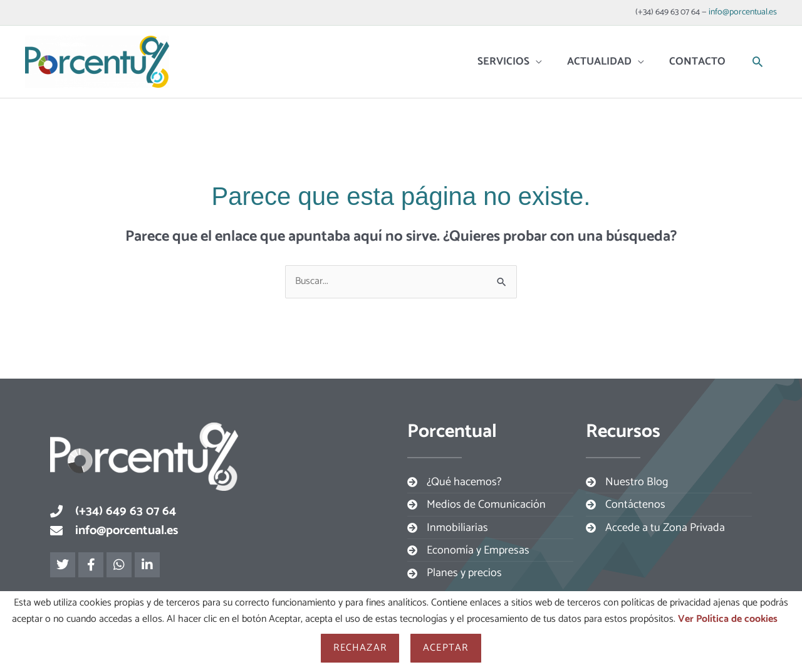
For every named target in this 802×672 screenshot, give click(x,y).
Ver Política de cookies (728, 619)
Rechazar (360, 648)
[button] (758, 61)
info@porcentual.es (743, 12)
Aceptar (445, 648)
